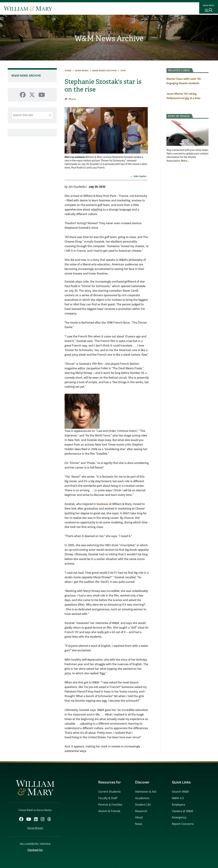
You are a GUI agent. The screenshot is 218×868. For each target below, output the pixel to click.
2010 (123, 71)
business (102, 504)
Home (68, 71)
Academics (142, 798)
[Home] (28, 8)
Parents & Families (110, 805)
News (139, 824)
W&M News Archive (109, 39)
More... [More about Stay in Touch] (185, 161)
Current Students (109, 792)
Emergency (179, 818)
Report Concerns (183, 824)
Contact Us (35, 848)
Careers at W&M (182, 811)
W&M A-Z (178, 798)
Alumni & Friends (109, 811)
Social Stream (35, 826)
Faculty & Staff (108, 798)
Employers (179, 805)
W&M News (82, 71)
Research (141, 811)
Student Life (143, 805)
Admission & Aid (146, 792)
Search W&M (180, 792)
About (139, 818)
